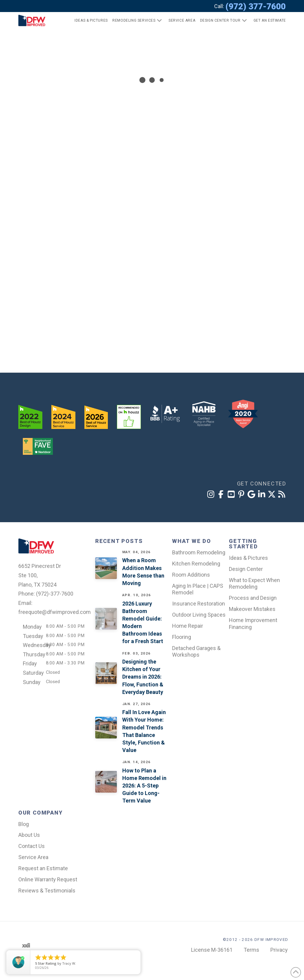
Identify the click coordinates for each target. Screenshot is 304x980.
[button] (267, 20)
